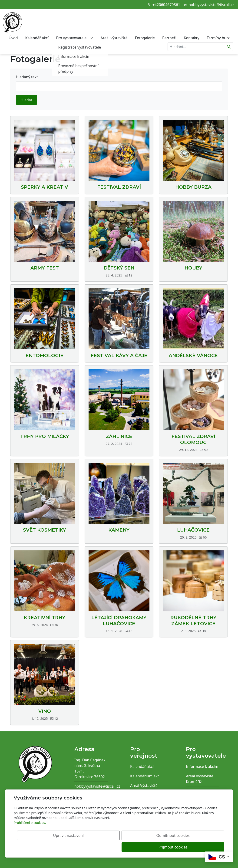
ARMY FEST (45, 268)
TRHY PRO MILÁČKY (45, 436)
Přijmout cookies (202, 847)
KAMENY (119, 530)
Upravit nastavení (109, 847)
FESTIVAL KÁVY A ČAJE (119, 355)
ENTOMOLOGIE (45, 355)
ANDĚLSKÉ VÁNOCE (193, 355)
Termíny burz (218, 38)
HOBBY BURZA (193, 187)
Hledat (26, 100)
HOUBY (193, 268)
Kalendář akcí (37, 38)
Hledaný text (27, 77)
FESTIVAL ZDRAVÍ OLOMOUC (193, 439)
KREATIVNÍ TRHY (45, 618)
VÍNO (45, 711)
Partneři (169, 38)
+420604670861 (166, 5)
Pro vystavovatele (74, 38)
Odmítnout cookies (156, 847)
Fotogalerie (145, 38)
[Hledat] (229, 47)
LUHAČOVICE (193, 530)
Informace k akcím (202, 766)
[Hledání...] (196, 47)
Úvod (13, 38)
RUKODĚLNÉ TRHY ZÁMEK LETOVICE (193, 621)
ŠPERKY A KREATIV (45, 187)
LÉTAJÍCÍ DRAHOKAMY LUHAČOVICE (119, 621)
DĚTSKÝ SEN (119, 268)
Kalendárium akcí (145, 776)
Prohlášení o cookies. (30, 834)
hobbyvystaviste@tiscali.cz (211, 5)
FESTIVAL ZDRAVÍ (119, 187)
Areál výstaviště (114, 38)
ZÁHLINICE (119, 436)
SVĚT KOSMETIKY (45, 530)
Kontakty (192, 38)
